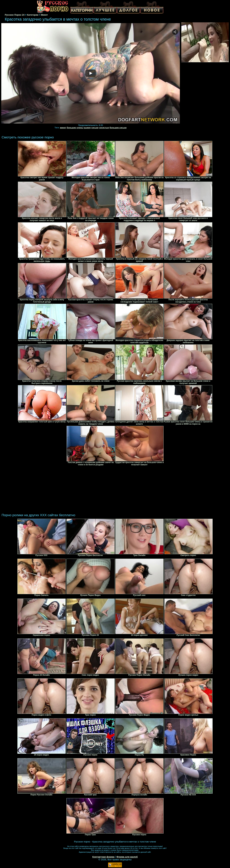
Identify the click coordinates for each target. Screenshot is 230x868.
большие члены (75, 128)
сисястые (104, 128)
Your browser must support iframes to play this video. (91, 74)
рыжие (87, 128)
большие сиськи (118, 128)
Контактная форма (103, 857)
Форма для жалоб (127, 857)
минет (63, 128)
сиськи (95, 128)
